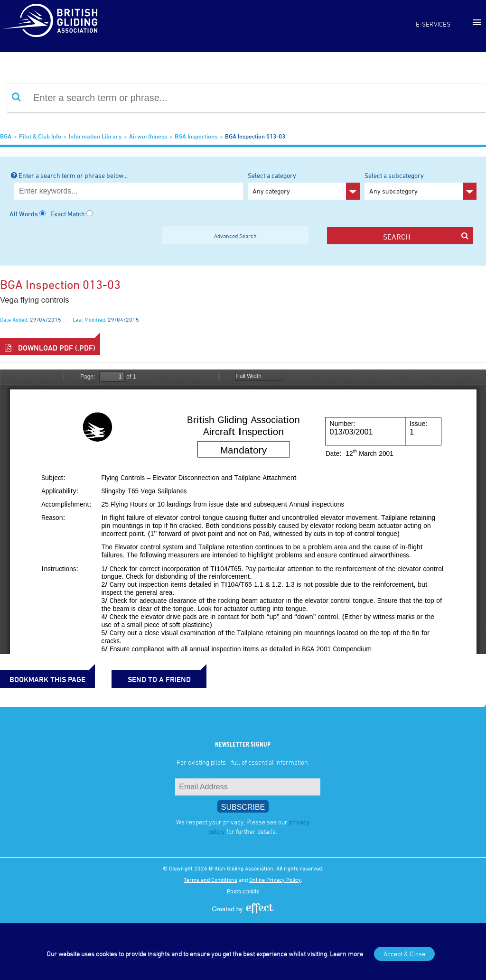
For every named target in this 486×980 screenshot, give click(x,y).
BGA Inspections (196, 136)
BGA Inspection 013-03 (255, 136)
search (426, 236)
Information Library (95, 136)
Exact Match (68, 214)
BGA (6, 136)
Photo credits (243, 891)
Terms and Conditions (210, 879)
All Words (24, 214)
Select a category (304, 185)
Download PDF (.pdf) (50, 348)
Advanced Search (235, 236)
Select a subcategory (421, 185)
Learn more (346, 954)
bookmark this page (47, 679)
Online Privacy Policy (275, 879)
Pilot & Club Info (40, 136)
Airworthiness (148, 136)
